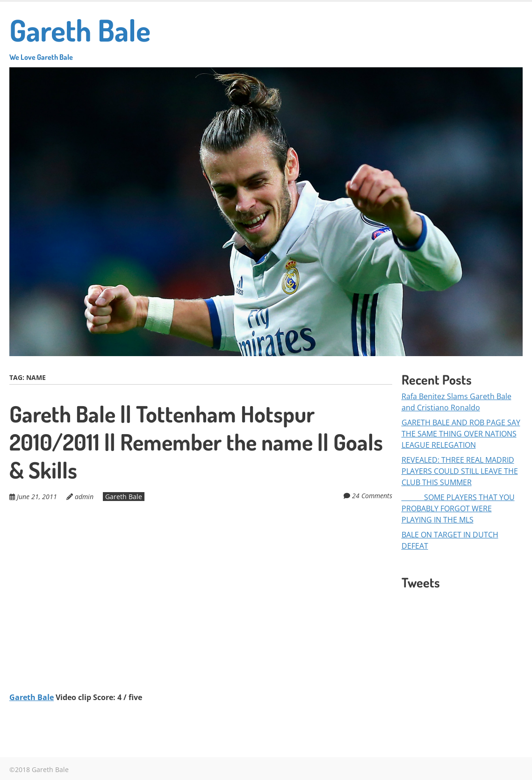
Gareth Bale (80, 36)
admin (84, 497)
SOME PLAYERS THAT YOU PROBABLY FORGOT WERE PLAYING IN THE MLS (458, 508)
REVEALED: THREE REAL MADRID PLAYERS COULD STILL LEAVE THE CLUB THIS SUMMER (460, 471)
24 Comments (372, 496)
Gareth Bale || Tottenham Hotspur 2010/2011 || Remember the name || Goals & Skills (196, 442)
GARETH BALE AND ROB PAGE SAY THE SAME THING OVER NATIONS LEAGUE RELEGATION (461, 434)
